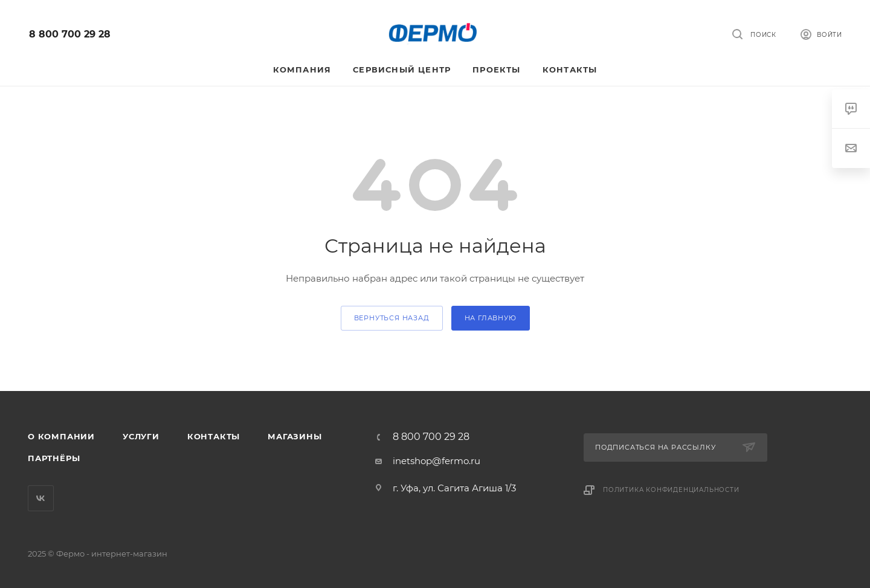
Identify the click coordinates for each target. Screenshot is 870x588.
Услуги (141, 436)
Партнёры (54, 458)
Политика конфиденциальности (671, 490)
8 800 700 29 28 (70, 34)
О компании (61, 436)
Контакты (214, 436)
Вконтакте (41, 498)
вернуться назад (392, 318)
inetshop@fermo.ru (437, 461)
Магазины (295, 436)
